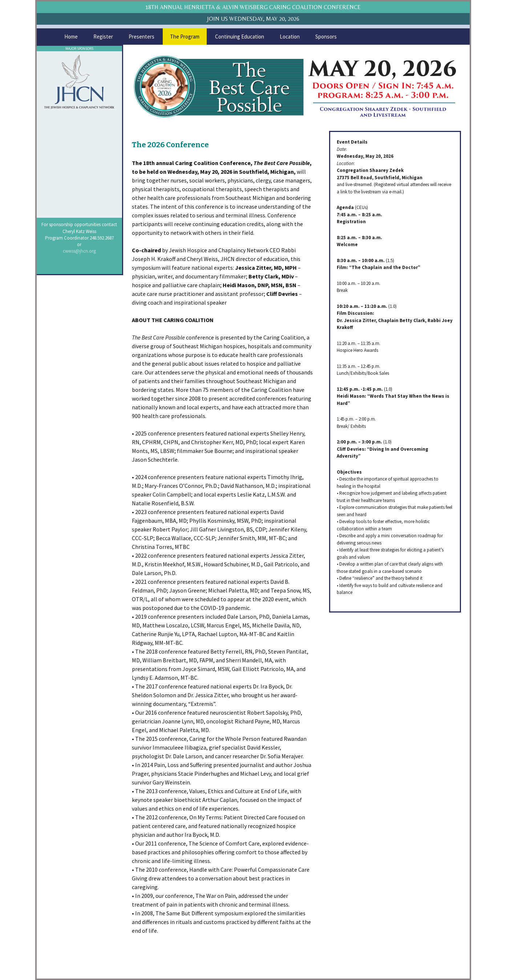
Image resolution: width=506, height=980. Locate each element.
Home (71, 37)
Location (290, 37)
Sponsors (326, 37)
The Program (185, 37)
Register (103, 37)
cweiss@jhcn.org (79, 251)
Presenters (141, 37)
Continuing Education (240, 37)
